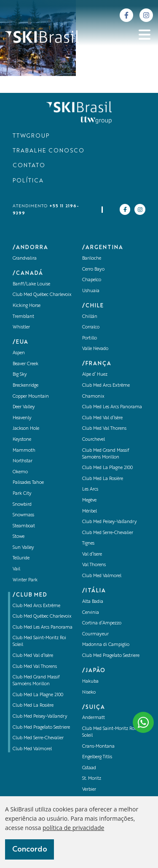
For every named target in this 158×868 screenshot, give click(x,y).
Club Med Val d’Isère (33, 656)
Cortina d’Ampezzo (102, 623)
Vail (16, 569)
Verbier (89, 790)
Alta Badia (93, 602)
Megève (89, 500)
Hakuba (90, 682)
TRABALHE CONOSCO (48, 151)
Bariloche (92, 259)
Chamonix (93, 397)
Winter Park (25, 580)
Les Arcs (90, 490)
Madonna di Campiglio (106, 645)
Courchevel (94, 440)
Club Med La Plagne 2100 (38, 695)
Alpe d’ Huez (95, 375)
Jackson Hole (26, 429)
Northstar (23, 461)
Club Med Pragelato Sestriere (41, 728)
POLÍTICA (28, 181)
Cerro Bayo (93, 270)
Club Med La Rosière (33, 706)
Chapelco (92, 280)
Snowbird (22, 505)
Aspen (19, 353)
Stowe (19, 537)
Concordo (30, 849)
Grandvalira (25, 259)
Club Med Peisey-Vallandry (40, 717)
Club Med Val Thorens (35, 667)
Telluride (21, 558)
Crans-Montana (98, 747)
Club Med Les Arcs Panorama (43, 628)
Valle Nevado (95, 349)
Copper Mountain (31, 397)
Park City (22, 494)
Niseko (89, 693)
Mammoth (24, 451)
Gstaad (89, 768)
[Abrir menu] (145, 35)
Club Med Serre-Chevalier (38, 738)
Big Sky (20, 375)
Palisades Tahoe (28, 483)
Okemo (20, 472)
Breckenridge (25, 386)
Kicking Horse (27, 306)
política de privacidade (73, 828)
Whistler (21, 327)
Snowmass (23, 515)
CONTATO (29, 166)
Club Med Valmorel (32, 749)
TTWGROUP (31, 136)
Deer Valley (24, 407)
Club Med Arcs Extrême (36, 606)
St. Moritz (92, 779)
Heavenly (22, 418)
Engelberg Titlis (97, 757)
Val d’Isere (92, 555)
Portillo (90, 338)
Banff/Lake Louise (31, 284)
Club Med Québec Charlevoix (42, 295)
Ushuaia (91, 291)
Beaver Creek (25, 364)
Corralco (91, 327)
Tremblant (23, 317)
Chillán (90, 317)
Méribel (90, 511)
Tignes (88, 544)
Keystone (22, 440)
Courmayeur (95, 634)
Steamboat (24, 526)
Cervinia (91, 613)
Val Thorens (94, 565)
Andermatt (94, 718)
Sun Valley (23, 548)
